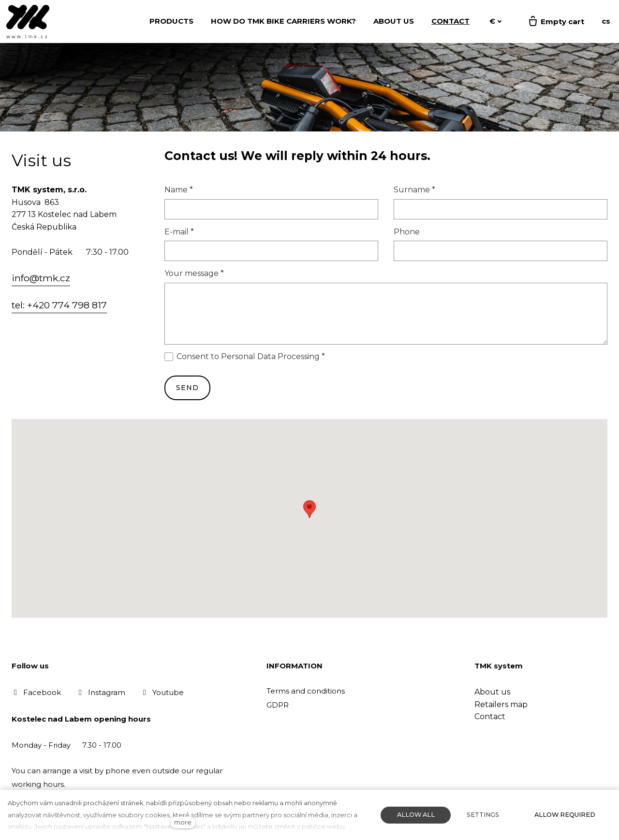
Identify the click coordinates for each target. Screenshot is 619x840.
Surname (414, 191)
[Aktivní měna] (496, 22)
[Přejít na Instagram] (101, 692)
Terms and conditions (306, 691)
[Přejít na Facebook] (36, 692)
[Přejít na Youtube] (162, 692)
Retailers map (501, 704)
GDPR (278, 705)
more (183, 822)
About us (492, 692)
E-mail (179, 233)
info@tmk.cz (41, 279)
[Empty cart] (556, 22)
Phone (407, 233)
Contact (490, 717)
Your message (194, 274)
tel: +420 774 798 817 (59, 306)
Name (179, 191)
